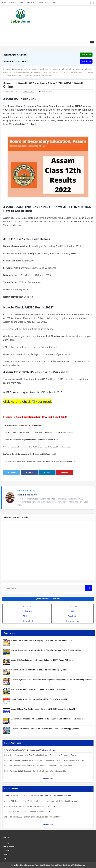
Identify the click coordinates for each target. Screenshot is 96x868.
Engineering (72, 621)
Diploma (27, 616)
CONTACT (12, 3)
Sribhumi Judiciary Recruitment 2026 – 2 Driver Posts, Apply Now (39, 670)
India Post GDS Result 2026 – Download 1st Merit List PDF (27, 812)
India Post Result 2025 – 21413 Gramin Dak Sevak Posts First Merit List (32, 817)
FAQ (55, 3)
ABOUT (21, 3)
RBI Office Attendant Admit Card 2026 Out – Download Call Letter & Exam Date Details (38, 766)
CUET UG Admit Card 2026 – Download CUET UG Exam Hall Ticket (30, 750)
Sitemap (6, 843)
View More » (48, 778)
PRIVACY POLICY (44, 3)
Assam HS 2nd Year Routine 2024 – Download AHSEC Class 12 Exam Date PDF (44, 709)
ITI (72, 611)
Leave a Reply (46, 92)
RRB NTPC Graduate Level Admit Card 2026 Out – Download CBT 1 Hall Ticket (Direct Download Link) (44, 760)
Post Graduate (27, 621)
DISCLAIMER (31, 3)
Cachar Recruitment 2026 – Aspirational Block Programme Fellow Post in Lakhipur (46, 650)
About (5, 855)
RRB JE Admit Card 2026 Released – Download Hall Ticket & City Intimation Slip (35, 771)
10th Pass (72, 607)
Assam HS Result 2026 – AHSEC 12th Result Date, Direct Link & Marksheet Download (47, 719)
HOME (4, 3)
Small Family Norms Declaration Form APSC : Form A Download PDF (40, 699)
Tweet (12, 473)
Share (29, 473)
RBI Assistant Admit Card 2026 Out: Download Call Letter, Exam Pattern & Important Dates (40, 755)
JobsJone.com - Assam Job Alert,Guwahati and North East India (47, 865)
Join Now (86, 55)
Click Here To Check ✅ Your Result (28, 402)
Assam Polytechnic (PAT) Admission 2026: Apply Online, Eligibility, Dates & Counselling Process (51, 680)
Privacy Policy (8, 847)
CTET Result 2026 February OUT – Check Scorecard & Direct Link (30, 806)
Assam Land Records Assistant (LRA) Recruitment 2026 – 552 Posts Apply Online (45, 729)
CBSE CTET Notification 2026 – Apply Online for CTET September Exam (42, 641)
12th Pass (27, 611)
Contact (6, 851)
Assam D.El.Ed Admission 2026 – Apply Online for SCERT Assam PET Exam (42, 660)
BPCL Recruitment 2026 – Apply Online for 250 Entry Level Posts (39, 690)
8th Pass (27, 607)
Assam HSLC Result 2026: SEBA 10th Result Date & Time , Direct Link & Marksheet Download (41, 801)
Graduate (73, 616)
